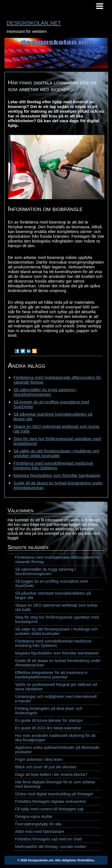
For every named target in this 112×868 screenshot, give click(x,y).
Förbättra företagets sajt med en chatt (48, 839)
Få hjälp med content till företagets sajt (49, 809)
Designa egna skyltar (34, 816)
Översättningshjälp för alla (38, 824)
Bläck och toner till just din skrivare (46, 767)
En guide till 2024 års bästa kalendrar (48, 728)
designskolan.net (34, 22)
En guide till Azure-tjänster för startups (49, 720)
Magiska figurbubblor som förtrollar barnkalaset (57, 475)
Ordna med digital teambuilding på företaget (54, 794)
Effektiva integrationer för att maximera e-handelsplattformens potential (52, 675)
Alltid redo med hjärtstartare (40, 832)
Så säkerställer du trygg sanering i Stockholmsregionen (45, 392)
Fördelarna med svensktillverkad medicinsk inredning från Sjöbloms (53, 465)
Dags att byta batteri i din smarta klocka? (51, 774)
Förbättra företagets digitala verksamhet (50, 801)
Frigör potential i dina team (39, 759)
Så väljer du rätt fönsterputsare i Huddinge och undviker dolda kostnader (56, 453)
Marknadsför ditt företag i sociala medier (51, 847)
